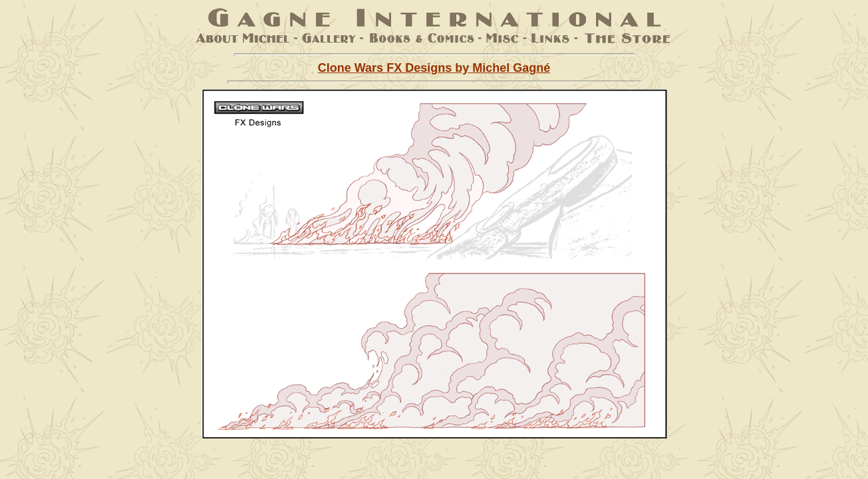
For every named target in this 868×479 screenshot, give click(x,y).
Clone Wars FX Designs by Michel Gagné (434, 68)
